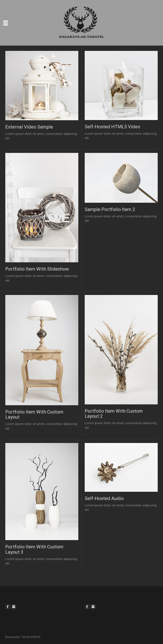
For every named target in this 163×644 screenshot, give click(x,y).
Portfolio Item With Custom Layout (34, 414)
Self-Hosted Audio (104, 498)
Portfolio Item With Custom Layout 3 (34, 549)
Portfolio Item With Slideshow (37, 269)
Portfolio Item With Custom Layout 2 (114, 414)
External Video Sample (29, 127)
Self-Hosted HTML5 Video (112, 127)
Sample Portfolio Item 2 (110, 209)
